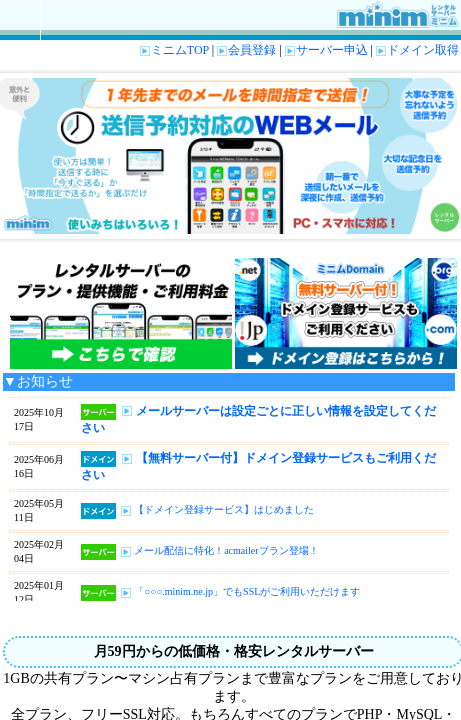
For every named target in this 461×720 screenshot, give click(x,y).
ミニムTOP (174, 50)
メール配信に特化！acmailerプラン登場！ (226, 550)
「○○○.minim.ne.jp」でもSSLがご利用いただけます (247, 591)
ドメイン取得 (417, 50)
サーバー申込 (326, 50)
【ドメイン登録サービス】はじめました (224, 509)
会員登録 (246, 50)
